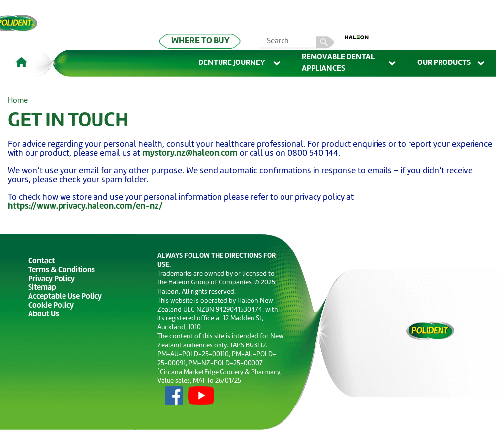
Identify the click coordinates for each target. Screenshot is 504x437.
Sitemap (42, 288)
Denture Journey (240, 63)
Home (18, 101)
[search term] (298, 42)
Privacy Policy (51, 279)
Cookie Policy (51, 306)
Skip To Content (23, 20)
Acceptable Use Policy (65, 297)
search (325, 42)
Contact (41, 262)
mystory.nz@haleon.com (190, 153)
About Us (44, 315)
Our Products (452, 63)
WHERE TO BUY (201, 41)
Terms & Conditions (62, 270)
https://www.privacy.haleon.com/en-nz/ (85, 206)
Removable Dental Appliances (350, 63)
